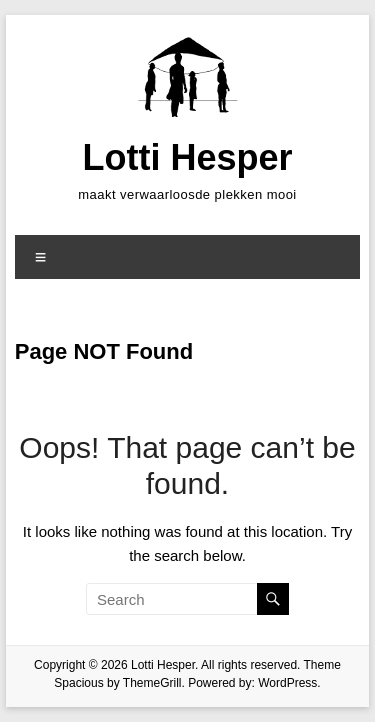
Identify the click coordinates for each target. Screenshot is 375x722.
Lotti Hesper (187, 157)
